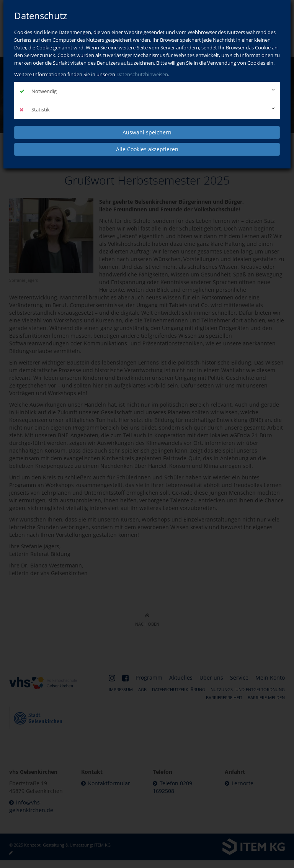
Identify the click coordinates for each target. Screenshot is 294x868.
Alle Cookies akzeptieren (147, 149)
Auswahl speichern (147, 132)
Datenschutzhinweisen (142, 74)
